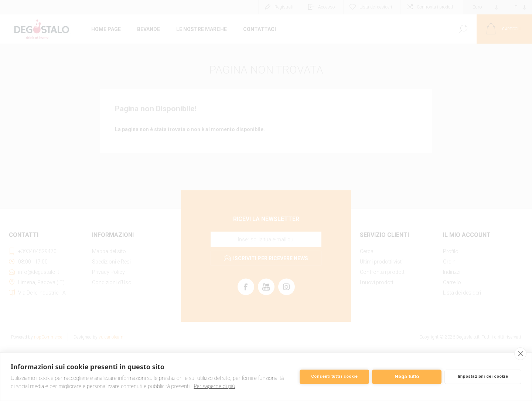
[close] (520, 354)
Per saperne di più (215, 386)
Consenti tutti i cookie (334, 376)
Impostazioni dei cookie (483, 376)
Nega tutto (407, 376)
